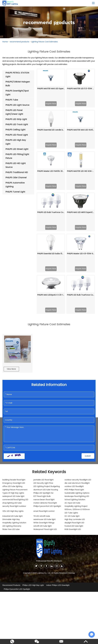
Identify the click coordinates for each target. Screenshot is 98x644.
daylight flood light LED (74, 439)
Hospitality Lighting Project (76, 422)
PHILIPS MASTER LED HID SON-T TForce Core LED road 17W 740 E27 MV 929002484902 (81, 138)
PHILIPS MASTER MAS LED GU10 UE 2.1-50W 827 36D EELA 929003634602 (81, 113)
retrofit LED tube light (42, 442)
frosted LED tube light (74, 442)
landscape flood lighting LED (77, 413)
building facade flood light (14, 396)
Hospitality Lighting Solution (14, 439)
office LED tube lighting (12, 403)
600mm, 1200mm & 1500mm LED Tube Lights (77, 427)
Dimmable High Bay (11, 436)
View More (11, 285)
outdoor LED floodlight (74, 403)
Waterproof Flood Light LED (45, 446)
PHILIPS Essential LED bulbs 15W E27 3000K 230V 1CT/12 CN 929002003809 (51, 187)
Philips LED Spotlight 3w (43, 409)
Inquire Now (51, 104)
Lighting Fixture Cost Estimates (44, 42)
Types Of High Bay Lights (13, 409)
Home (5, 42)
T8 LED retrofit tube (42, 432)
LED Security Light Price (43, 399)
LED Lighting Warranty (12, 442)
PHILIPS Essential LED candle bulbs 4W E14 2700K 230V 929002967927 (51, 113)
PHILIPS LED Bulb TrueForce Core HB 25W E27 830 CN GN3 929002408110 (81, 211)
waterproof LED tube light (13, 413)
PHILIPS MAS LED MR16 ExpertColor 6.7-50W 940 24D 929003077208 (81, 162)
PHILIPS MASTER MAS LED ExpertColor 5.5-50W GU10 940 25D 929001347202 (51, 89)
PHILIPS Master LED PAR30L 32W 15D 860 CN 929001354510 (51, 138)
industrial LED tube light (13, 432)
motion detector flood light (45, 419)
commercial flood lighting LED (15, 416)
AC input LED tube (72, 419)
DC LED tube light (72, 432)
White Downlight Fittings (44, 439)
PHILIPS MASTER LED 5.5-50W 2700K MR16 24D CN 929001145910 (81, 89)
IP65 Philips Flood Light (74, 406)
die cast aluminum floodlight (77, 399)
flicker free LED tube (11, 446)
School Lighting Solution (75, 416)
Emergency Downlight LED (14, 399)
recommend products (19, 42)
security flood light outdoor (14, 422)
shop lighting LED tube (12, 419)
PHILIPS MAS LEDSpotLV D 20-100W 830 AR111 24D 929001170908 (51, 211)
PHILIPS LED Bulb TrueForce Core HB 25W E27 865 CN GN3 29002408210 (51, 162)
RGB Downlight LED (73, 446)
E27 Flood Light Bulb (42, 413)
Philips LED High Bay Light (33, 501)
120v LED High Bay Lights (13, 427)
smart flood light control (44, 427)
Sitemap (72, 489)
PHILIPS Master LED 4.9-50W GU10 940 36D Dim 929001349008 (81, 187)
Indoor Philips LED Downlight (58, 501)
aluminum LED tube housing (46, 406)
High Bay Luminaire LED (75, 436)
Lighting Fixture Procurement (15, 406)
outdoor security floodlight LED (78, 396)
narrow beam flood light (44, 416)
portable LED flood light (43, 396)
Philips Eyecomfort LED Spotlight (47, 422)
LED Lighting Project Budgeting (47, 403)
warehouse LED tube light (44, 436)
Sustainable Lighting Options (77, 409)
